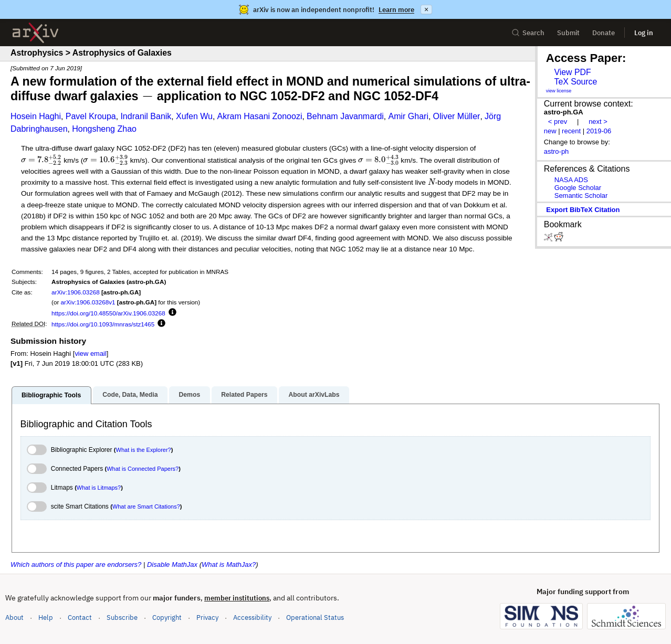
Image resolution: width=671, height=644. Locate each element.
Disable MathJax (172, 564)
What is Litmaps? (99, 488)
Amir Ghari (408, 116)
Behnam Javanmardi (345, 116)
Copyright (167, 617)
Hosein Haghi (36, 116)
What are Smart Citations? (146, 506)
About (14, 617)
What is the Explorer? (144, 450)
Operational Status (315, 617)
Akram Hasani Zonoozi (260, 116)
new (550, 131)
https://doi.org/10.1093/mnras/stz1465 (103, 324)
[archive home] (35, 33)
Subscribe (122, 617)
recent (571, 131)
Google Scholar (578, 188)
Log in (644, 33)
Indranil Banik (146, 116)
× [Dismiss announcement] (426, 9)
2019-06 (599, 131)
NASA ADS (571, 180)
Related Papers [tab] (244, 395)
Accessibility (252, 617)
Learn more (396, 10)
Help (46, 617)
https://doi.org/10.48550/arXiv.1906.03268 (108, 313)
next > (598, 122)
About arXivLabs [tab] (314, 395)
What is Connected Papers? (143, 469)
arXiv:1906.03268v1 (88, 302)
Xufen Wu (194, 116)
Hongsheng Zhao (104, 129)
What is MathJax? (229, 564)
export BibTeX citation (583, 210)
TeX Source (575, 82)
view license (559, 91)
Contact (80, 617)
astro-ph (557, 151)
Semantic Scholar (581, 196)
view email (90, 353)
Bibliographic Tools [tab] (51, 395)
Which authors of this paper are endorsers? (76, 564)
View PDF (572, 72)
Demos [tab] (189, 395)
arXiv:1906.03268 (76, 292)
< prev (558, 122)
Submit (568, 33)
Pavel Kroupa (91, 116)
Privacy (207, 617)
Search (528, 33)
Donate (604, 33)
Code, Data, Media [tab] (130, 395)
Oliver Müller (457, 116)
